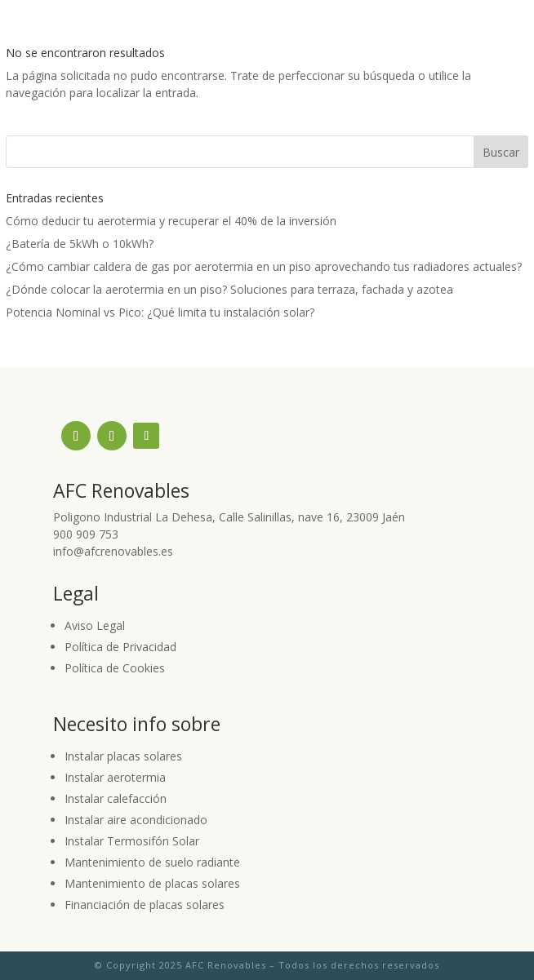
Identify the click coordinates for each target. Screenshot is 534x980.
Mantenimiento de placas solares (152, 883)
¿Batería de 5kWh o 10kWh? (80, 244)
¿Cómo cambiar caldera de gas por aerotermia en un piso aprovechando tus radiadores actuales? (264, 266)
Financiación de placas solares (145, 905)
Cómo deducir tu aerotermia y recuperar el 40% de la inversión (171, 221)
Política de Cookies (115, 668)
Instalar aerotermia (115, 777)
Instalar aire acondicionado (136, 820)
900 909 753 (86, 534)
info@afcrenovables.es (113, 551)
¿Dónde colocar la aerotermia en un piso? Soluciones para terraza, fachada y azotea (229, 289)
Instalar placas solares (123, 756)
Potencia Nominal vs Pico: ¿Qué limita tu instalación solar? (160, 312)
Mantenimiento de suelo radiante (152, 862)
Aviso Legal (95, 625)
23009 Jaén (376, 517)
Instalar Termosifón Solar (132, 841)
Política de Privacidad (120, 647)
